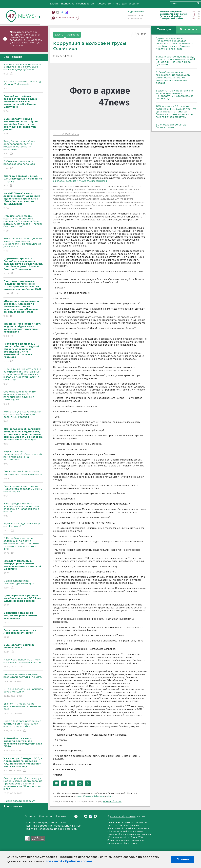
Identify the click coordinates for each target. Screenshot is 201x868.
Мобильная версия (53, 12)
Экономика (67, 4)
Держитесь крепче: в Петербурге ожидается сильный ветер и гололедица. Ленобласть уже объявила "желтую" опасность (26, 39)
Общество (104, 4)
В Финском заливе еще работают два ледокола (23, 165)
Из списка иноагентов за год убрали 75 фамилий (23, 85)
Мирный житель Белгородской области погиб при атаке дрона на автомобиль (23, 458)
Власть (54, 4)
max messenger (66, 12)
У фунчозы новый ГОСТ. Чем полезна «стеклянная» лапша (23, 663)
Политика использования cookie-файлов (51, 829)
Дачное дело (130, 4)
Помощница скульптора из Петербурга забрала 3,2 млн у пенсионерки (23, 491)
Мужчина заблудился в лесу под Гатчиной (23, 527)
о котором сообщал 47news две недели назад (80, 181)
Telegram (90, 816)
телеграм (62, 12)
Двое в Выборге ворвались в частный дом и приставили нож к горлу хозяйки (23, 726)
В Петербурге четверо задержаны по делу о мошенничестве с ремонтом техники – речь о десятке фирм (23, 546)
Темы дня (164, 30)
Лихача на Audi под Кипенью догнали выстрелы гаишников (23, 475)
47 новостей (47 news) (123, 817)
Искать (198, 3)
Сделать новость (67, 18)
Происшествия (86, 4)
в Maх (110, 796)
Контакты (45, 817)
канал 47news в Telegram (90, 796)
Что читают (189, 30)
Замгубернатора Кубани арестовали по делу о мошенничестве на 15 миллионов (23, 148)
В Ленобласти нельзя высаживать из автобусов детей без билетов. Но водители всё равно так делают (173, 78)
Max (95, 816)
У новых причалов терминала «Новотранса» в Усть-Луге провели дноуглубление (23, 69)
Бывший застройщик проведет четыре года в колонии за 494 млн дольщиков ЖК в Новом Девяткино (176, 61)
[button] (56, 783)
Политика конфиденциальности (45, 823)
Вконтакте (76, 816)
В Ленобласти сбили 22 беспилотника (171, 126)
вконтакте (58, 12)
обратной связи (112, 802)
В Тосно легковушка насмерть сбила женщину (23, 693)
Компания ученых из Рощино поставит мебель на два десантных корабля (23, 417)
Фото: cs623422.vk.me (66, 135)
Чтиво (116, 4)
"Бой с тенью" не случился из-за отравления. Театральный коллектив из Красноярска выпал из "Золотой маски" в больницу (23, 377)
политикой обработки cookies (69, 862)
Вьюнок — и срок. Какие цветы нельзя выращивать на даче (23, 709)
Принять (183, 859)
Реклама (61, 817)
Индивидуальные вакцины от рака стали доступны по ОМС (23, 678)
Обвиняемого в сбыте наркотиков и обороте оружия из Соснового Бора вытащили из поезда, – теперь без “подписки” (23, 224)
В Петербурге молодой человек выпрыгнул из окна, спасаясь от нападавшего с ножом (23, 510)
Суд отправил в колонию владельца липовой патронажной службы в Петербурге (23, 398)
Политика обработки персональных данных (53, 826)
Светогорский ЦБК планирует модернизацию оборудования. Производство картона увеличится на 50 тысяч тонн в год (23, 786)
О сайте (30, 817)
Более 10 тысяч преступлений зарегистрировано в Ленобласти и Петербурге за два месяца (23, 245)
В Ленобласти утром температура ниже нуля (23, 585)
